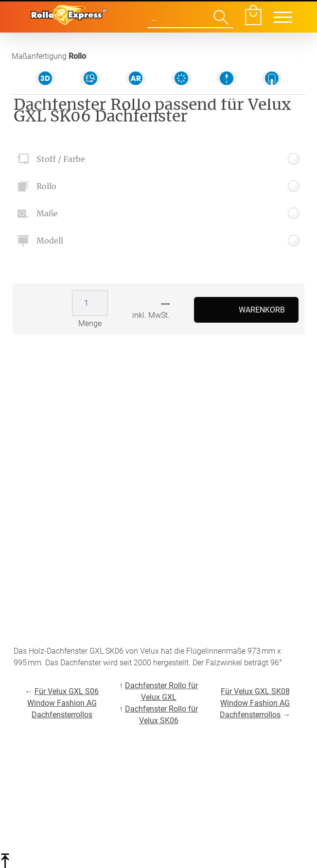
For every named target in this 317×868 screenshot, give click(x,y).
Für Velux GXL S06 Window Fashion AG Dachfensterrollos (63, 703)
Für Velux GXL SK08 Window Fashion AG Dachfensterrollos (255, 703)
